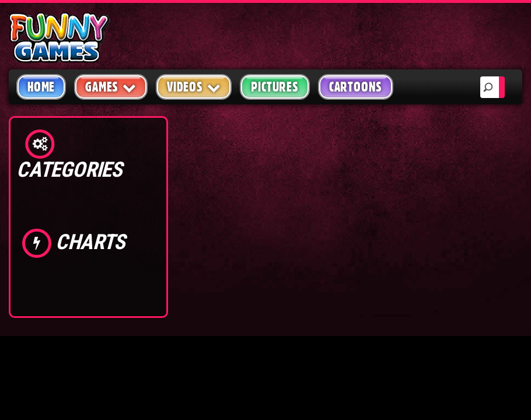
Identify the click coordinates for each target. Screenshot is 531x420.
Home (41, 87)
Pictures (275, 87)
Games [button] (111, 87)
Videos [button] (194, 87)
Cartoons (356, 87)
